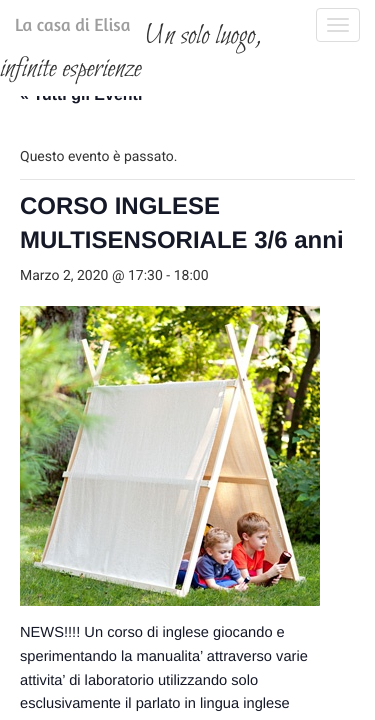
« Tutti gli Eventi (81, 211)
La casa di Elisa (52, 29)
